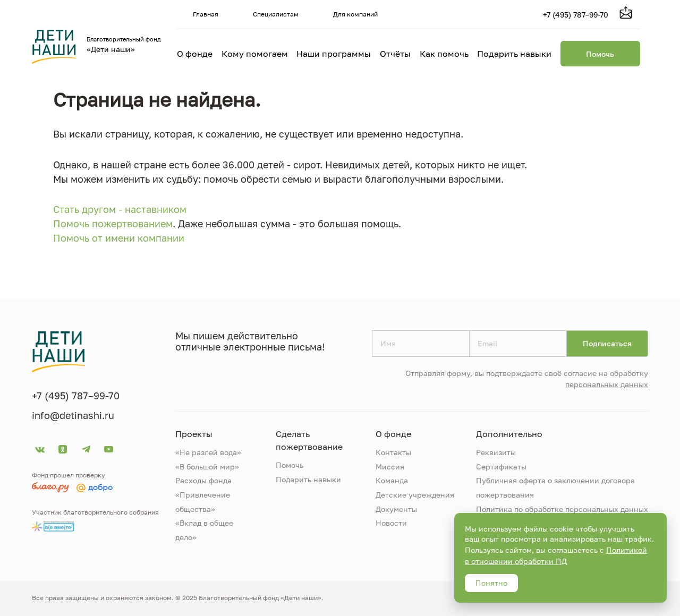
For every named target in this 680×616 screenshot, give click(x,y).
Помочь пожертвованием (113, 224)
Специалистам (276, 14)
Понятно (491, 583)
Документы (396, 509)
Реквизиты (496, 452)
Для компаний (355, 14)
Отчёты (395, 54)
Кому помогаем (255, 54)
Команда (392, 480)
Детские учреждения (415, 495)
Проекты (194, 434)
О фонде (195, 54)
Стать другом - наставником (120, 209)
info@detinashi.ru (73, 415)
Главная (206, 14)
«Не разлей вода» (208, 452)
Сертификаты (501, 467)
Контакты (393, 452)
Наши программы (334, 54)
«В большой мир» (207, 467)
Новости (391, 523)
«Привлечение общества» (203, 502)
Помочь (600, 54)
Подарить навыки (514, 54)
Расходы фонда (203, 480)
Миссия (390, 467)
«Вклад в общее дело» (204, 530)
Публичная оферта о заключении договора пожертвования (555, 487)
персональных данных (607, 384)
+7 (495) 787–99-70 (576, 15)
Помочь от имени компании (119, 238)
